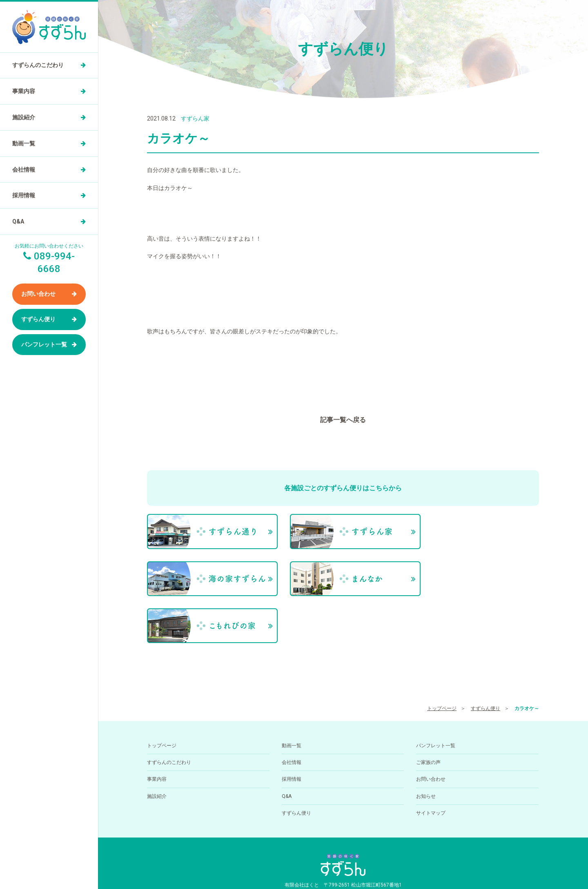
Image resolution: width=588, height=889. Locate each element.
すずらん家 (195, 118)
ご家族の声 (428, 711)
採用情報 (24, 195)
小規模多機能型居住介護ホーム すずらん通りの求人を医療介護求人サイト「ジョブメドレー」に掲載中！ (343, 869)
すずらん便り (38, 319)
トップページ (442, 657)
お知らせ (426, 745)
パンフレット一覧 (44, 344)
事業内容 (24, 91)
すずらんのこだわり (38, 65)
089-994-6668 (325, 842)
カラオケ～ (527, 657)
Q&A (18, 221)
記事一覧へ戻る (343, 420)
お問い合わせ (38, 294)
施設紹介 (24, 117)
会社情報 (24, 170)
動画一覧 (24, 143)
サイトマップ (431, 762)
